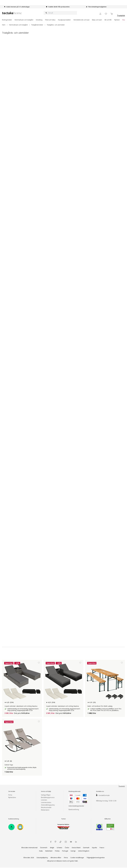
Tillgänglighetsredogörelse (96, 858)
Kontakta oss (100, 791)
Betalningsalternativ (75, 791)
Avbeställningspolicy (48, 805)
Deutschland (76, 848)
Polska (57, 851)
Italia (41, 851)
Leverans (44, 800)
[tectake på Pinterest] (55, 842)
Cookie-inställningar (77, 858)
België (52, 848)
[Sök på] (60, 13)
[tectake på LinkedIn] (76, 842)
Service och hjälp (46, 791)
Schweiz (59, 848)
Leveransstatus (46, 802)
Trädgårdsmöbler (37, 25)
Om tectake (12, 791)
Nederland (49, 851)
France (102, 848)
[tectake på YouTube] (71, 842)
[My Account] (100, 14)
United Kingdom (84, 851)
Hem (4, 25)
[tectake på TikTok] (60, 842)
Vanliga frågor (46, 795)
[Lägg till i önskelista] (39, 663)
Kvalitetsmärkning (14, 819)
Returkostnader (46, 807)
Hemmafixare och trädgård (18, 25)
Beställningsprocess (48, 797)
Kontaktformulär (104, 795)
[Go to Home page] (12, 13)
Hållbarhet (107, 819)
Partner (64, 819)
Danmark (86, 848)
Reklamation (45, 810)
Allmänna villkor (56, 858)
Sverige (73, 851)
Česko (67, 848)
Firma (10, 795)
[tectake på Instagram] (66, 842)
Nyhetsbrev (12, 797)
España (94, 848)
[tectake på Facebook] (51, 842)
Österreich (44, 848)
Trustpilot (121, 15)
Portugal (65, 851)
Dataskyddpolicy (42, 858)
